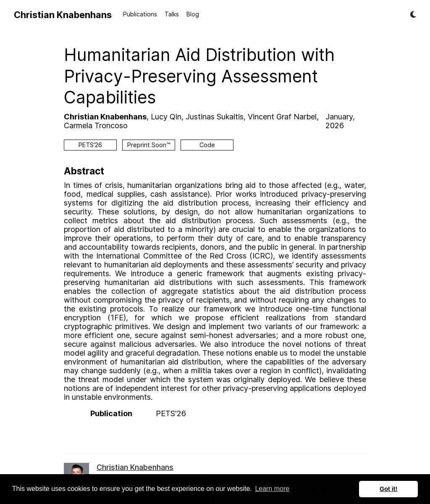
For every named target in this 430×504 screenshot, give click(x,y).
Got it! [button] (388, 489)
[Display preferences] (413, 15)
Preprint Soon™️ (149, 145)
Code (207, 145)
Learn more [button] (272, 489)
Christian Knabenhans (63, 15)
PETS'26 (90, 145)
